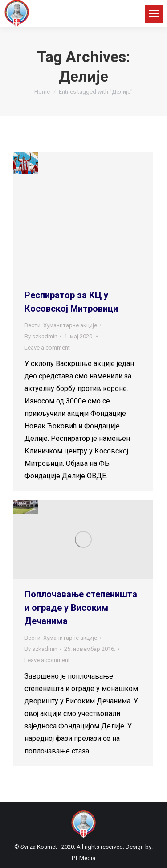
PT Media (83, 858)
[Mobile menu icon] (154, 14)
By (41, 336)
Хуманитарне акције (70, 325)
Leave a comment (47, 348)
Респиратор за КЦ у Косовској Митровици (71, 302)
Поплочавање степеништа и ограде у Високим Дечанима (81, 608)
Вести (33, 325)
